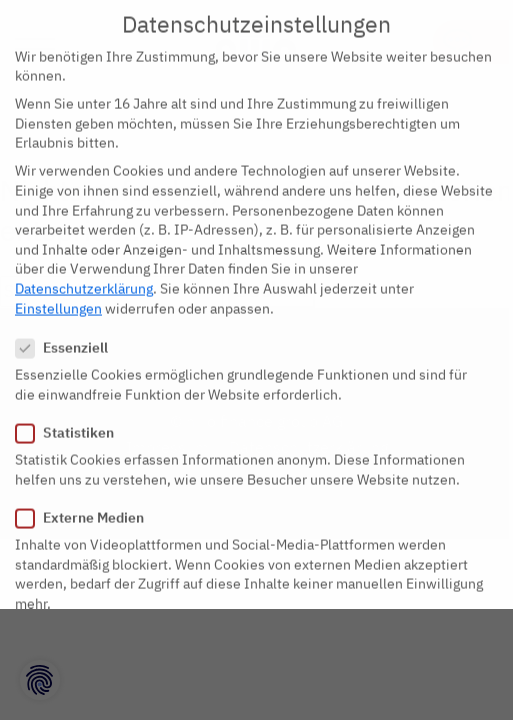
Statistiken (71, 421)
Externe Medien (86, 506)
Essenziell (68, 336)
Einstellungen (58, 297)
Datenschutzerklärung (84, 277)
